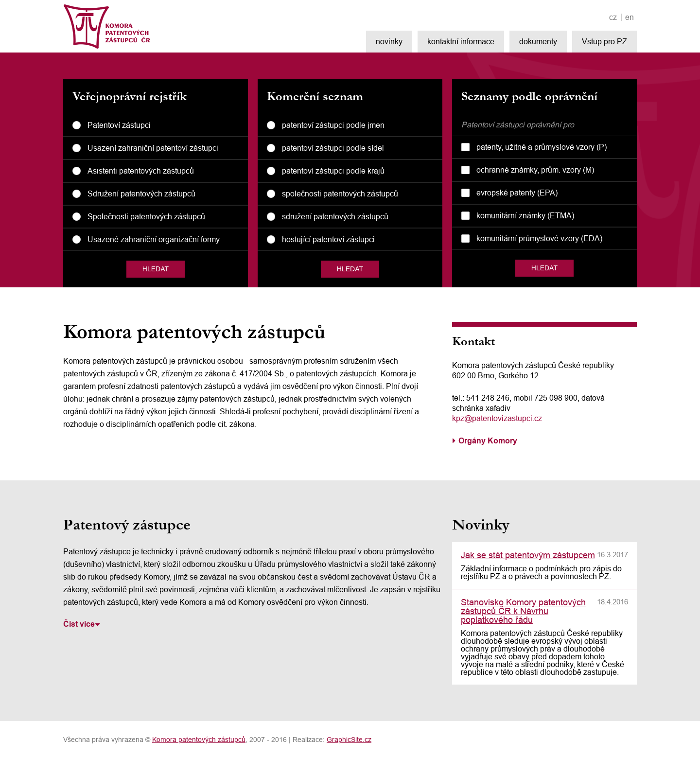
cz (613, 17)
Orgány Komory (488, 441)
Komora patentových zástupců (199, 740)
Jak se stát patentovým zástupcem (528, 555)
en (630, 17)
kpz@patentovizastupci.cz (497, 418)
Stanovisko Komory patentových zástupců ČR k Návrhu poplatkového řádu (523, 611)
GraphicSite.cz (349, 740)
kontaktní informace (461, 41)
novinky (389, 41)
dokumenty (538, 41)
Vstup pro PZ (604, 41)
